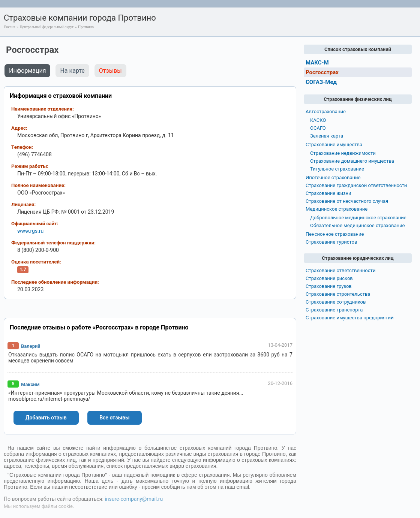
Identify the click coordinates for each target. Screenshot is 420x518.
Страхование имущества (334, 144)
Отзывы (110, 71)
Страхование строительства (338, 294)
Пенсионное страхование (335, 234)
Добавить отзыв (46, 418)
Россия (10, 27)
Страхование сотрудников (336, 302)
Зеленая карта (327, 136)
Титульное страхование (337, 169)
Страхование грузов (329, 286)
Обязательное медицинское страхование (357, 225)
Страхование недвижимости (343, 153)
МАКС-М (317, 63)
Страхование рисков (329, 278)
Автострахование (326, 112)
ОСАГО (318, 128)
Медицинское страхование (337, 209)
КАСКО (318, 120)
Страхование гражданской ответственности (356, 185)
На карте (72, 71)
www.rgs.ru (30, 231)
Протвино (86, 27)
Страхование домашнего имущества (352, 161)
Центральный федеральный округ (46, 27)
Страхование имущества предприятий (350, 318)
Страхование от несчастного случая (347, 201)
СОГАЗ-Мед (321, 82)
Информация (27, 71)
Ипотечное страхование (333, 177)
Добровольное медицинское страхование (358, 218)
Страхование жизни (328, 193)
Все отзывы (114, 418)
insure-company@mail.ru (134, 499)
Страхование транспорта (334, 310)
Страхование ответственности (340, 270)
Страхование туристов (331, 242)
